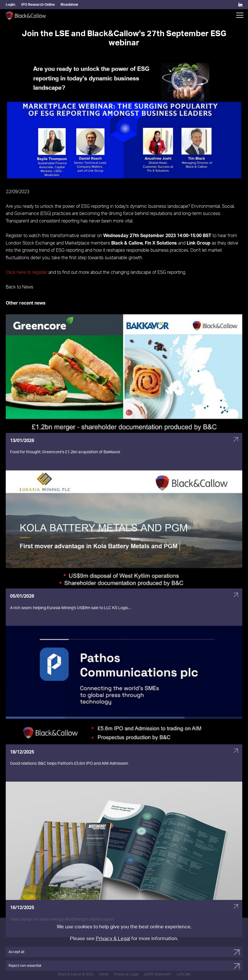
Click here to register (27, 272)
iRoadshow (69, 5)
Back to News (19, 287)
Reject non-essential (25, 966)
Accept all (16, 952)
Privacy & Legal (113, 939)
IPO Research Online (38, 5)
